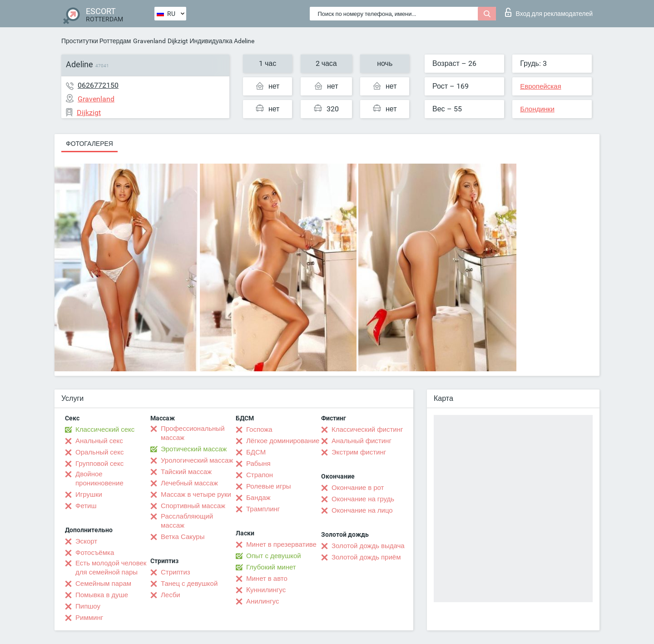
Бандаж (258, 498)
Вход (549, 12)
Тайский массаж (186, 472)
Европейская (540, 86)
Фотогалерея (89, 144)
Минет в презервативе (281, 544)
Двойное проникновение (99, 479)
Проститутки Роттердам (96, 41)
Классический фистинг (367, 429)
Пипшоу (88, 606)
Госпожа (259, 429)
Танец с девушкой (189, 584)
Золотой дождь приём (366, 557)
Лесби (171, 595)
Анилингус (263, 601)
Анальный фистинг (362, 441)
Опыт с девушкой (274, 556)
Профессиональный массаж (193, 433)
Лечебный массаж (189, 483)
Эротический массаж (194, 449)
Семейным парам (103, 584)
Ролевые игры (269, 486)
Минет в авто (267, 579)
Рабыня (258, 464)
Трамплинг (263, 509)
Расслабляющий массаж (187, 521)
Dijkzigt (178, 41)
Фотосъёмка (95, 553)
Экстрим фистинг (359, 452)
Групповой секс (99, 464)
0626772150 (98, 85)
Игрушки (89, 494)
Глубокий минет (271, 567)
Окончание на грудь (363, 499)
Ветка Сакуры (183, 537)
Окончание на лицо (362, 510)
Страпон (260, 475)
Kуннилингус (266, 590)
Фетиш (86, 506)
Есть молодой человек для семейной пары (111, 568)
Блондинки (537, 109)
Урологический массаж (197, 460)
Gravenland (149, 41)
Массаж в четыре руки (196, 494)
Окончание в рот (358, 488)
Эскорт (86, 541)
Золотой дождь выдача (368, 546)
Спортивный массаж (193, 506)
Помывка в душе (102, 595)
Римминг (89, 618)
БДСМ (256, 452)
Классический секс (105, 429)
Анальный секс (99, 441)
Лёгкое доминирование (283, 441)
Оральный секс (99, 452)
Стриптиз (176, 572)
